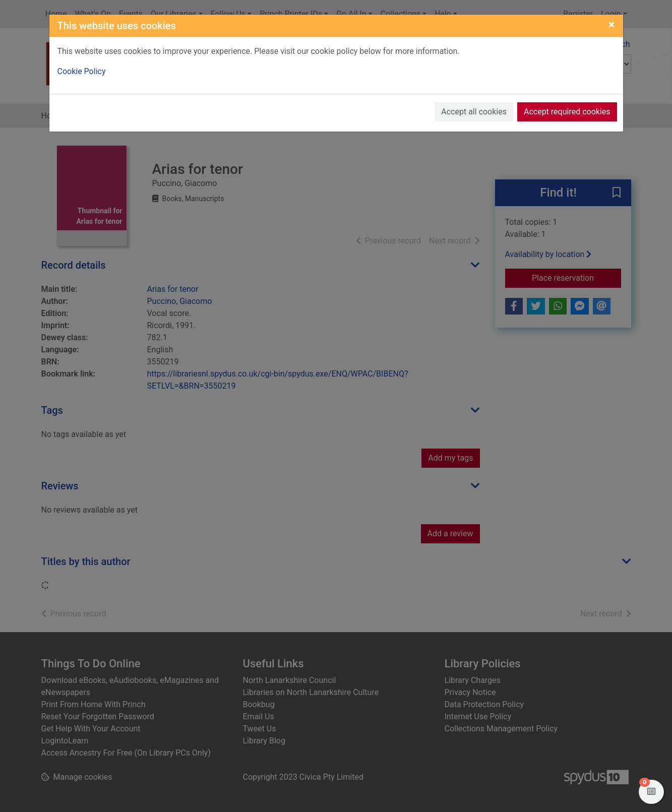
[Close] (612, 25)
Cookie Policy (82, 71)
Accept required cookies (567, 112)
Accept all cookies (474, 112)
